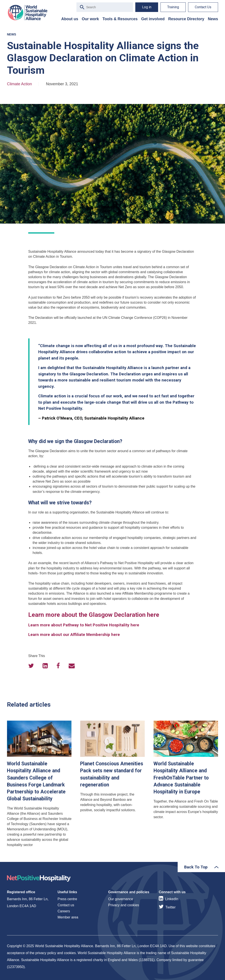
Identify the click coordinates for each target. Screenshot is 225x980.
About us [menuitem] (70, 19)
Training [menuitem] (173, 7)
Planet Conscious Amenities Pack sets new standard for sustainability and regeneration (112, 786)
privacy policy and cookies (56, 953)
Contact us (66, 905)
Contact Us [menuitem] (203, 7)
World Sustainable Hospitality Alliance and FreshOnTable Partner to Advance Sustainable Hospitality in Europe (186, 786)
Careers (64, 911)
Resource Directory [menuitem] (186, 19)
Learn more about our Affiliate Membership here (74, 635)
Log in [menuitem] (147, 7)
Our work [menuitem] (90, 19)
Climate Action (19, 84)
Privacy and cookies (124, 905)
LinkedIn (172, 899)
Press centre (67, 899)
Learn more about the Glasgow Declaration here (94, 615)
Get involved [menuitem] (153, 19)
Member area (68, 917)
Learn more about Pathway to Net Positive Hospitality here (84, 625)
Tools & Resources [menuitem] (120, 19)
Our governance (121, 899)
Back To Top (196, 867)
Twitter (170, 907)
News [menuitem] (213, 19)
